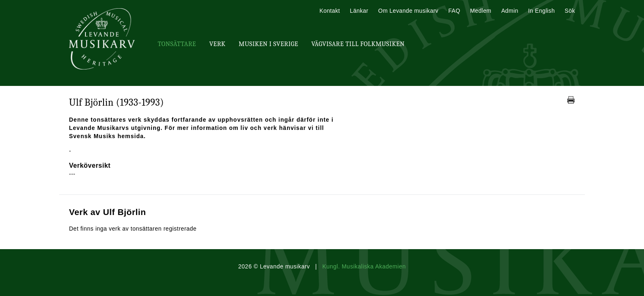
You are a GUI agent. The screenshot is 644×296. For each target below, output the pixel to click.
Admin (509, 11)
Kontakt (330, 11)
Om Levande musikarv (408, 11)
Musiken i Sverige (268, 44)
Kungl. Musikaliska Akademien (364, 266)
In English (542, 11)
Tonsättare (177, 44)
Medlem (481, 11)
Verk (217, 44)
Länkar (359, 11)
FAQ (454, 11)
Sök (570, 11)
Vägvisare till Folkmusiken (358, 44)
